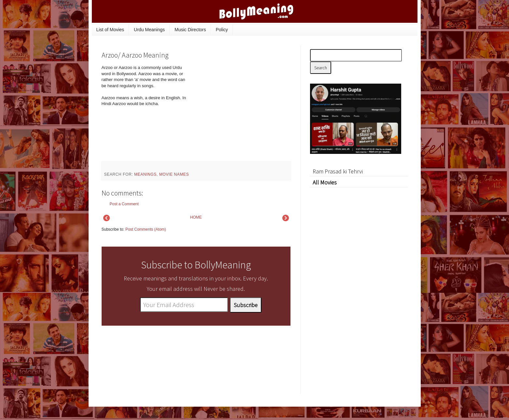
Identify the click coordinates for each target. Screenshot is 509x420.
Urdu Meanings (149, 30)
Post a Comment (124, 204)
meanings (145, 174)
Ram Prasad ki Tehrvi (338, 171)
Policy (222, 30)
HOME (196, 217)
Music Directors (190, 30)
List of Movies (110, 30)
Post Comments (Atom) (146, 229)
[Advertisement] (242, 109)
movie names (174, 174)
